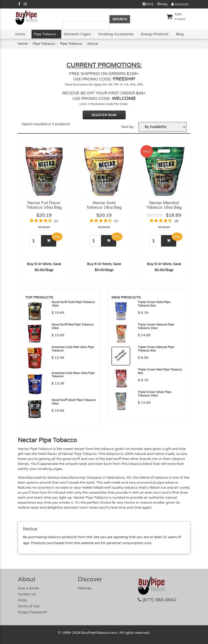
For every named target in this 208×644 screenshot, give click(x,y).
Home (20, 34)
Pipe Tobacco (45, 34)
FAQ (148, 4)
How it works (28, 588)
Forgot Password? (33, 612)
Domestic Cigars (77, 34)
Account (180, 4)
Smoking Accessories (116, 34)
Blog (180, 34)
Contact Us (27, 594)
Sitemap (85, 588)
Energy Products (155, 34)
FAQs (22, 600)
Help (162, 4)
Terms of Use (29, 606)
